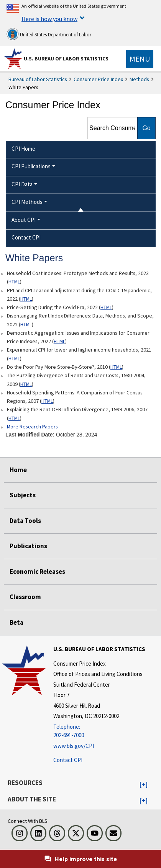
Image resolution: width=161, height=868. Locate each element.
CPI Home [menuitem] (23, 149)
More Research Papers (32, 427)
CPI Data (22, 184)
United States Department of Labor (49, 34)
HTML (14, 282)
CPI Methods (27, 202)
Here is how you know (49, 19)
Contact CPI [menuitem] (26, 237)
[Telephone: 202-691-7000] (99, 731)
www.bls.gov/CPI (74, 746)
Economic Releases (37, 572)
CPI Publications (31, 166)
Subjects (23, 495)
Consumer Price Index (98, 79)
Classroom (25, 597)
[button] (144, 785)
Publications (28, 546)
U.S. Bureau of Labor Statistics (66, 59)
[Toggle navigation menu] (140, 59)
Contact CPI (68, 760)
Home (18, 470)
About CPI (24, 220)
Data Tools (25, 521)
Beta (16, 622)
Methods (139, 79)
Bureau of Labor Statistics (38, 79)
